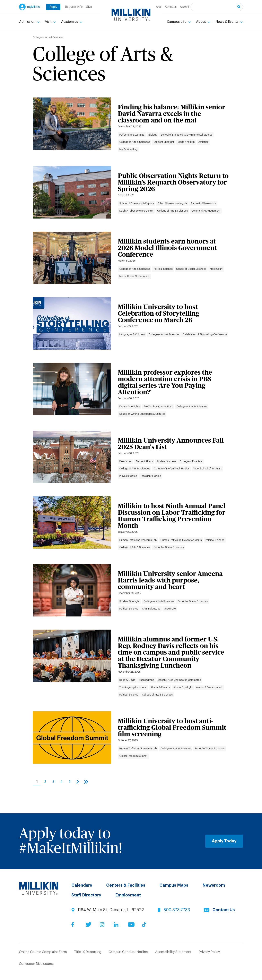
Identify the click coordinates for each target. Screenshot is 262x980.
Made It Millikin (186, 142)
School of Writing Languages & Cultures (142, 414)
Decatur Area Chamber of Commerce (179, 680)
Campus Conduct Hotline (128, 952)
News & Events (227, 22)
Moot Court (216, 269)
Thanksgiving (147, 680)
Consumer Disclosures (36, 964)
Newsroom (214, 885)
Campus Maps (174, 885)
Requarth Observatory (203, 203)
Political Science (163, 269)
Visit (49, 22)
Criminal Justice (151, 609)
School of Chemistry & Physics (137, 203)
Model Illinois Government (134, 276)
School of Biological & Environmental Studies (186, 135)
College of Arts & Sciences (135, 142)
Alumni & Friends (160, 687)
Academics (70, 22)
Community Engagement (206, 211)
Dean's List (126, 461)
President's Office (151, 476)
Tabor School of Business (207, 469)
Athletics (171, 7)
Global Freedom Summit (133, 756)
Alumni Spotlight (183, 687)
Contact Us (224, 910)
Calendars (82, 885)
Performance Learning (132, 135)
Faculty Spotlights (130, 407)
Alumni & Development (209, 687)
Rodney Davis (127, 680)
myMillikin (33, 7)
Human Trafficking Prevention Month (181, 540)
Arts (159, 7)
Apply (53, 7)
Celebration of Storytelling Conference (205, 334)
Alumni (184, 7)
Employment (128, 895)
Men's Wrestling (128, 149)
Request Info (74, 7)
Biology (153, 135)
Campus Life (177, 22)
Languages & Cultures (132, 334)
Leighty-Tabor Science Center (136, 211)
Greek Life (170, 609)
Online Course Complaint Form (43, 952)
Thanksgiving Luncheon (133, 687)
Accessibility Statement (173, 952)
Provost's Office (128, 476)
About (201, 22)
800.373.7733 (177, 910)
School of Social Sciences (191, 269)
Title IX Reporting (88, 952)
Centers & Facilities (126, 885)
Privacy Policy (209, 952)
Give (89, 7)
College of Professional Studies (172, 469)
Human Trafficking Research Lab (138, 540)
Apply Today (224, 841)
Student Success (166, 461)
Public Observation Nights (172, 203)
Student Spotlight (164, 142)
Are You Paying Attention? (158, 407)
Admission (28, 22)
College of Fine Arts (191, 461)
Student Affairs (144, 461)
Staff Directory (86, 895)
